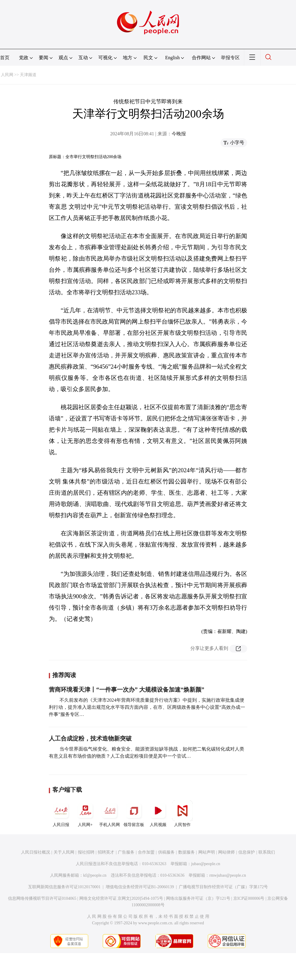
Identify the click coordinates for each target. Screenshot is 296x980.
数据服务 (186, 852)
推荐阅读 (64, 675)
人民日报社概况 (36, 852)
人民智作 (182, 814)
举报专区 (230, 58)
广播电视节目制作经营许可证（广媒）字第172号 (223, 887)
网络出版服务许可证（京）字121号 (198, 898)
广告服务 (126, 852)
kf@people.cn (95, 875)
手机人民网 (110, 814)
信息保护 (247, 852)
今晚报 (179, 134)
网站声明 (207, 852)
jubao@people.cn (206, 864)
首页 (5, 58)
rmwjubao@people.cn (228, 875)
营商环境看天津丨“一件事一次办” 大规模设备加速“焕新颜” (127, 690)
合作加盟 (146, 852)
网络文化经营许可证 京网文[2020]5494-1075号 (121, 898)
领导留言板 (134, 814)
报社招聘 (86, 852)
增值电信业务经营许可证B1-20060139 (140, 887)
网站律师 (226, 852)
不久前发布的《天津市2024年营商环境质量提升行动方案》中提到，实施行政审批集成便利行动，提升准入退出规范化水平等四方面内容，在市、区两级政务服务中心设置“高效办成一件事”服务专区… (147, 707)
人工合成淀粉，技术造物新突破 (90, 738)
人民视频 (158, 814)
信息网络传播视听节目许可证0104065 (42, 898)
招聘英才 (106, 852)
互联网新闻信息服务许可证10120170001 (64, 887)
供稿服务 (166, 852)
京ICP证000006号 (249, 898)
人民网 (7, 75)
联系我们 (267, 852)
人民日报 (61, 814)
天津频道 (28, 75)
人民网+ (85, 814)
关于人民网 (64, 852)
